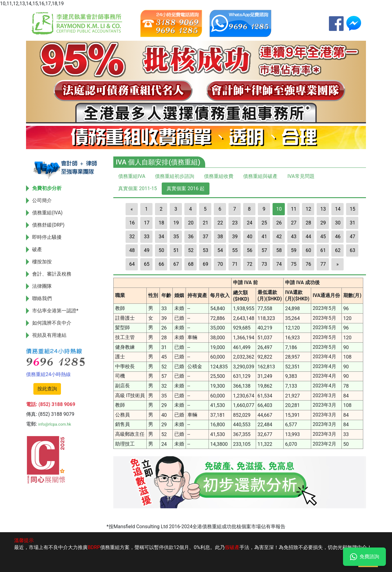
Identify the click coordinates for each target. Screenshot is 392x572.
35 (176, 237)
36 (191, 237)
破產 (37, 249)
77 (323, 264)
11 (294, 209)
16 (132, 223)
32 (132, 237)
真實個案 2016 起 (186, 188)
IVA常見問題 (301, 176)
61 (323, 250)
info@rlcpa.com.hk (55, 424)
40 (250, 237)
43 (294, 237)
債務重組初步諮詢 (175, 176)
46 (338, 237)
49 (147, 250)
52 (191, 250)
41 (264, 237)
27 (294, 223)
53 (205, 250)
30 (338, 223)
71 (235, 264)
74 (279, 264)
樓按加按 (42, 262)
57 (264, 250)
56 (250, 250)
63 (352, 250)
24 (250, 223)
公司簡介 (42, 200)
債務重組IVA (132, 176)
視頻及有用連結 (49, 335)
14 (338, 209)
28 (308, 223)
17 (147, 223)
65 (147, 264)
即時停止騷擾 (47, 237)
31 (352, 223)
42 (279, 237)
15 (352, 209)
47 (352, 237)
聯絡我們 (42, 298)
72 (250, 264)
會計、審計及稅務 (52, 274)
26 (279, 223)
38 (220, 237)
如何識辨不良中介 (52, 323)
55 (235, 250)
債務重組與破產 (260, 176)
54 (220, 250)
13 (323, 209)
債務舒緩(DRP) (48, 225)
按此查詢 (47, 389)
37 (205, 237)
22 (220, 223)
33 (147, 237)
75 (294, 264)
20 (191, 223)
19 (176, 223)
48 (132, 250)
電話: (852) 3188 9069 (51, 404)
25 (264, 223)
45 (323, 237)
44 (308, 237)
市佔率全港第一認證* (55, 311)
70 (220, 264)
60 (308, 250)
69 (205, 264)
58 (279, 250)
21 (205, 223)
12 (308, 209)
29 (323, 223)
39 (235, 237)
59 (294, 250)
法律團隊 (42, 286)
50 (161, 250)
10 (279, 209)
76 (308, 264)
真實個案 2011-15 (138, 188)
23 (235, 223)
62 (338, 250)
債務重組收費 (219, 176)
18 (161, 223)
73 (264, 264)
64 (132, 264)
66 (161, 264)
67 (176, 264)
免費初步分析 (47, 188)
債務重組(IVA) (47, 213)
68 (191, 264)
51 (176, 250)
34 (161, 237)
